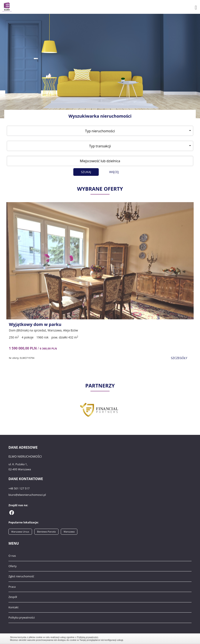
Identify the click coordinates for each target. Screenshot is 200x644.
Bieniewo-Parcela (46, 532)
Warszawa (69, 532)
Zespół (13, 597)
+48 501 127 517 (19, 488)
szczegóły (179, 358)
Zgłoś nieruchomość (21, 576)
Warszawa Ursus (20, 532)
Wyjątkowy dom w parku (35, 324)
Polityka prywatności (22, 617)
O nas (12, 556)
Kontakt (13, 607)
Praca (12, 587)
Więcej (114, 172)
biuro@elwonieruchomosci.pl (27, 495)
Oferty (12, 566)
